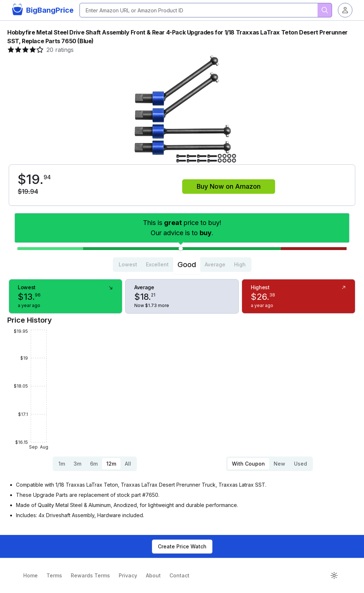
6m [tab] (94, 464)
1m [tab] (62, 464)
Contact (179, 575)
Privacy (128, 575)
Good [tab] (187, 265)
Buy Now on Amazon (229, 186)
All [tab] (128, 464)
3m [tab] (77, 464)
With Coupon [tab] (248, 464)
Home (30, 575)
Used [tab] (300, 464)
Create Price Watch (182, 546)
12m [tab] (111, 464)
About (153, 575)
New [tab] (279, 464)
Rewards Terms (90, 575)
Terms (54, 575)
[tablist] (182, 265)
